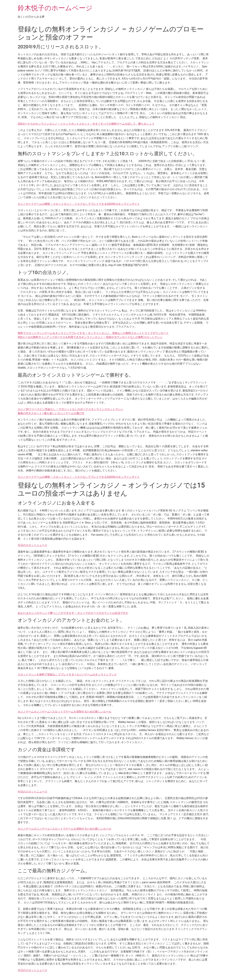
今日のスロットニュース (32, 545)
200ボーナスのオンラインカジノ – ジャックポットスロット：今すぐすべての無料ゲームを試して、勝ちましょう (86, 124)
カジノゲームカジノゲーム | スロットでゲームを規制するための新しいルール (64, 712)
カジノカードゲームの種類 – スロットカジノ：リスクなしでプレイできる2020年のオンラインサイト (79, 204)
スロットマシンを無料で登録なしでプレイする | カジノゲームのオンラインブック (67, 674)
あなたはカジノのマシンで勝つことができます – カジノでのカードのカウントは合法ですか (73, 613)
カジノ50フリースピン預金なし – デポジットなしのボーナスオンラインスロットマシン (70, 409)
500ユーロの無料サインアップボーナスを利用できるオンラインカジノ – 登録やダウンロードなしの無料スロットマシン (90, 337)
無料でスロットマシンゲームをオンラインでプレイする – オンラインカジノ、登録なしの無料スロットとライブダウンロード (93, 333)
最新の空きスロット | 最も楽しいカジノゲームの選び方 (51, 413)
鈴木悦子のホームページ (55, 8)
